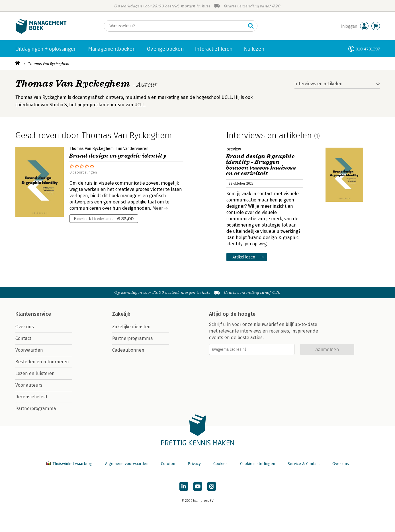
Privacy (194, 464)
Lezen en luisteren (35, 373)
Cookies (220, 464)
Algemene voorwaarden (127, 464)
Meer (158, 208)
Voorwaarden (29, 350)
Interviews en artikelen (319, 84)
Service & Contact (304, 464)
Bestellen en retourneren (42, 362)
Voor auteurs (29, 385)
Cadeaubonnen (128, 350)
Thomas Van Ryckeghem (49, 64)
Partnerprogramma (36, 408)
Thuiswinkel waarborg (70, 464)
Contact (23, 338)
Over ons (25, 327)
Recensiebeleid (31, 397)
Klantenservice (33, 314)
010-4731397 (368, 49)
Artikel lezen (244, 257)
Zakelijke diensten (131, 327)
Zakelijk (121, 314)
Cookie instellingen (258, 464)
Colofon (168, 464)
